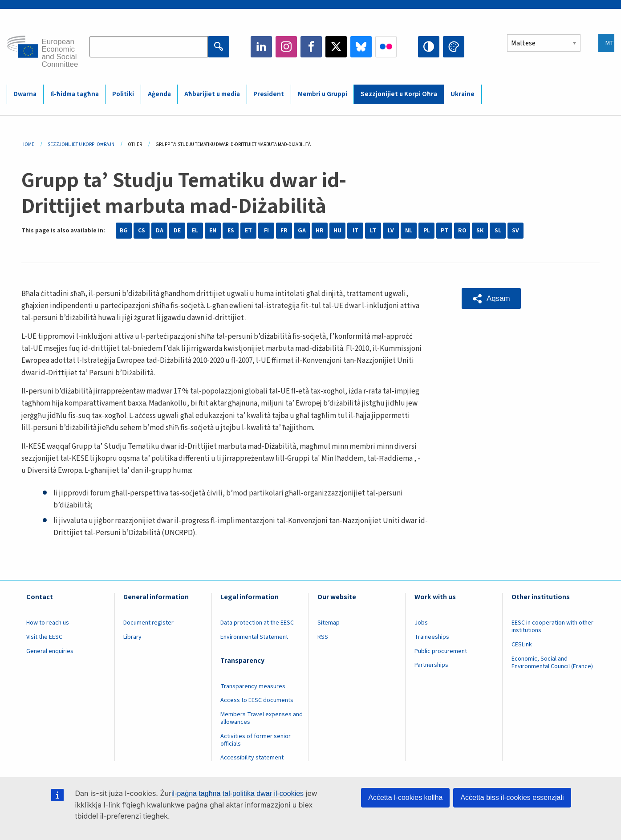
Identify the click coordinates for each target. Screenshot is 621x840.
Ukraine (463, 94)
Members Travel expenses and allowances (262, 718)
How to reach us (48, 623)
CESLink (522, 645)
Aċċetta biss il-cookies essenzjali (512, 797)
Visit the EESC (44, 637)
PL (427, 231)
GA (302, 231)
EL (195, 231)
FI (266, 231)
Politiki (123, 94)
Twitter (336, 47)
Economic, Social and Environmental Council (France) (553, 663)
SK (480, 231)
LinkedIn (261, 47)
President (269, 94)
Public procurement (441, 651)
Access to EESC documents (257, 700)
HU (337, 231)
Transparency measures (253, 686)
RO (462, 231)
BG (124, 231)
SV (515, 231)
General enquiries (50, 651)
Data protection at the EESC (257, 623)
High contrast (429, 47)
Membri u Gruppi (323, 94)
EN (213, 231)
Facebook (311, 47)
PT (444, 231)
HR (320, 231)
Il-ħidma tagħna (75, 94)
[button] (491, 298)
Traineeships (432, 637)
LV (391, 231)
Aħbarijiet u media (212, 94)
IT (355, 231)
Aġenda (159, 94)
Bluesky (361, 47)
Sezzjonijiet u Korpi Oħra (399, 94)
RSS (323, 637)
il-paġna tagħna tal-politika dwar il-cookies (237, 793)
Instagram (286, 47)
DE (177, 231)
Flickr (386, 47)
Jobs (421, 623)
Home (28, 144)
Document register (148, 623)
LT (373, 231)
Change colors (454, 47)
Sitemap (329, 623)
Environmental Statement (254, 637)
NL (409, 231)
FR (284, 231)
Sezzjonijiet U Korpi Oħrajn (81, 144)
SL (498, 231)
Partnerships (431, 665)
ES (231, 231)
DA (160, 231)
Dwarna (25, 94)
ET (248, 231)
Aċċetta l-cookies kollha (405, 797)
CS (142, 231)
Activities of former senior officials (256, 740)
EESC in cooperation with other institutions (552, 627)
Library (132, 637)
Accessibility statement (252, 758)
